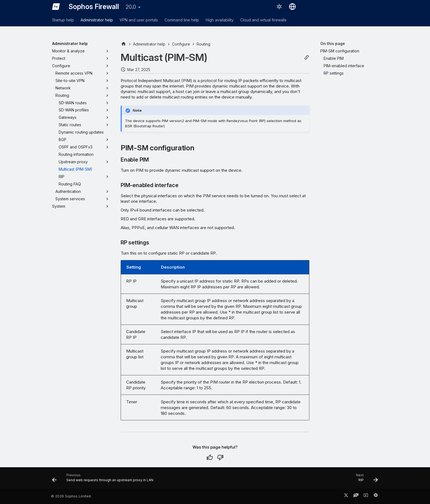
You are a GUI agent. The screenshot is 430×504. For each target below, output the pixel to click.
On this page (333, 43)
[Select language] (292, 7)
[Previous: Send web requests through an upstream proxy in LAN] (104, 480)
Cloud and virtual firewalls (263, 20)
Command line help (182, 20)
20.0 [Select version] (131, 7)
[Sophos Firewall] (56, 7)
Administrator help (97, 20)
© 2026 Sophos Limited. (71, 496)
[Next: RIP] (365, 480)
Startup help (63, 20)
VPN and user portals (139, 20)
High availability (220, 20)
